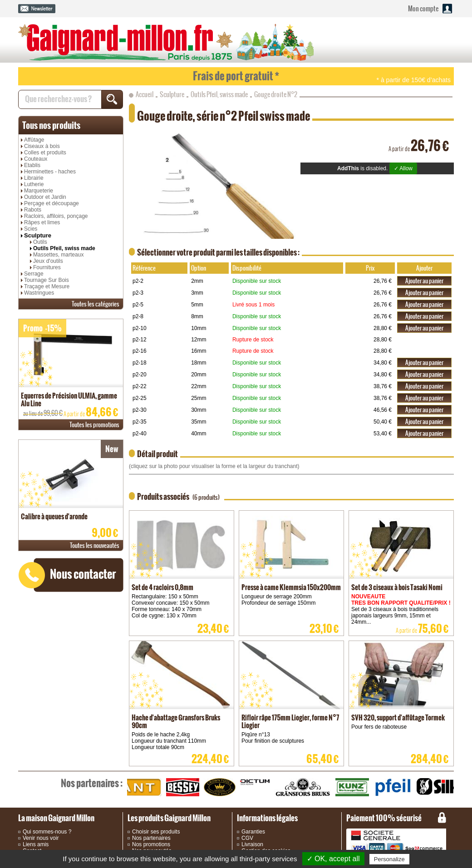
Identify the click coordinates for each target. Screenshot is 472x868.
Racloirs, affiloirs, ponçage (56, 216)
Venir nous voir (41, 838)
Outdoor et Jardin (45, 197)
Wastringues (39, 293)
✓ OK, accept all (333, 859)
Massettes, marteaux (58, 255)
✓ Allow (403, 168)
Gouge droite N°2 (276, 94)
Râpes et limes (42, 222)
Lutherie (34, 184)
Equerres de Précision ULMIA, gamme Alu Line (69, 399)
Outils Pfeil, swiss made (64, 248)
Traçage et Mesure (47, 286)
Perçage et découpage (52, 203)
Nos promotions (151, 844)
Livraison (252, 844)
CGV (247, 838)
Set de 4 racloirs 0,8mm (162, 587)
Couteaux (36, 159)
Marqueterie (39, 191)
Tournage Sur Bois (47, 280)
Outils (40, 242)
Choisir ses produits (156, 832)
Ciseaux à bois (42, 146)
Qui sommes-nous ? (47, 832)
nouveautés (95, 545)
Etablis (32, 165)
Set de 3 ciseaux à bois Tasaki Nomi (397, 587)
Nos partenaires (151, 838)
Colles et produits (45, 153)
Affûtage (34, 140)
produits (51, 125)
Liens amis (36, 844)
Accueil (145, 94)
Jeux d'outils (48, 261)
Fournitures (47, 267)
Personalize (389, 859)
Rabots (33, 210)
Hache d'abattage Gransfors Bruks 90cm (176, 721)
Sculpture (38, 235)
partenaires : (92, 783)
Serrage (34, 274)
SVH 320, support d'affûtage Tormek (398, 718)
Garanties (253, 832)
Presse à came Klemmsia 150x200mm (291, 587)
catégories (96, 304)
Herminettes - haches (50, 172)
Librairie (34, 178)
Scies (31, 229)
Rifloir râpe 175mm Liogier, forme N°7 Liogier (290, 721)
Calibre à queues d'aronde (54, 516)
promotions (94, 425)
